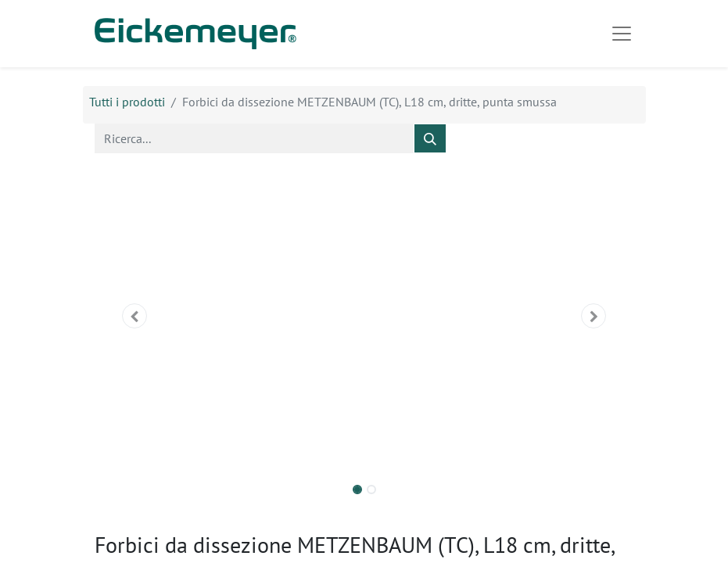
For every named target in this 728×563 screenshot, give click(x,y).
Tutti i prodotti (127, 102)
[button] (135, 316)
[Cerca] (430, 138)
